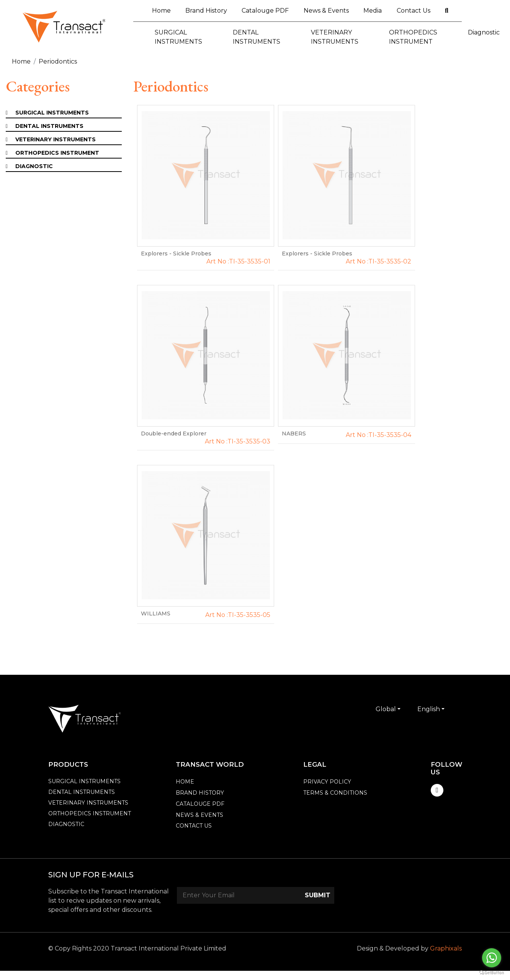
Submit (318, 895)
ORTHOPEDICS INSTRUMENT (57, 153)
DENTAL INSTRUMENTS (49, 126)
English (429, 709)
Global (386, 709)
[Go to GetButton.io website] (492, 972)
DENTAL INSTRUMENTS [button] (257, 37)
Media (373, 11)
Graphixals (446, 948)
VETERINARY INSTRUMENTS (56, 139)
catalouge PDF (200, 804)
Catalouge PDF (265, 11)
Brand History (206, 11)
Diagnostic (34, 166)
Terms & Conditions (335, 793)
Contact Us (414, 11)
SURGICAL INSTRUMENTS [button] (178, 37)
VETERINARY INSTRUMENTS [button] (335, 37)
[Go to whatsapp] (492, 958)
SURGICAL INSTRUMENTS (52, 113)
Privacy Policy (327, 782)
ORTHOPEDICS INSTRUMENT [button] (413, 37)
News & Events (326, 11)
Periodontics (58, 61)
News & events (199, 815)
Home (165, 10)
